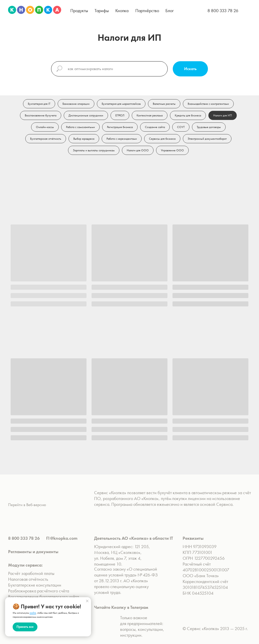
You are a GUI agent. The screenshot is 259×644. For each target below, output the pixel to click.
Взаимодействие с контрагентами (208, 104)
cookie (33, 613)
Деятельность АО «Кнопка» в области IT (134, 538)
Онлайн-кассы (45, 127)
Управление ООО (172, 150)
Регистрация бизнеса (120, 127)
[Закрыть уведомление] (87, 601)
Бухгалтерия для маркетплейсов (121, 104)
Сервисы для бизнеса (162, 139)
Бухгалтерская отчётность (46, 139)
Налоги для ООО (138, 150)
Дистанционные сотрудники (86, 115)
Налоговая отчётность (28, 579)
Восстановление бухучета (41, 115)
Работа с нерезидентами (122, 139)
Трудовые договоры (209, 127)
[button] (79, 11)
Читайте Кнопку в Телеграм (121, 607)
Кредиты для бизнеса (188, 115)
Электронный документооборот (207, 139)
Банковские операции (76, 104)
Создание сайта (155, 127)
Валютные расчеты (164, 104)
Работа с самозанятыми (80, 127)
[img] (35, 10)
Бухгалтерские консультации (35, 585)
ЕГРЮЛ (120, 115)
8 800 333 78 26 (223, 11)
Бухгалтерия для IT (39, 104)
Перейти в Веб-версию (27, 505)
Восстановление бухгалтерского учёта (44, 597)
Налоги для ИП (223, 115)
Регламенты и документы (33, 552)
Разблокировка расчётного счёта (39, 591)
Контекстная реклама (150, 115)
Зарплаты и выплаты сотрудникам (94, 150)
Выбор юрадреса (84, 139)
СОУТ (181, 127)
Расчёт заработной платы (32, 573)
